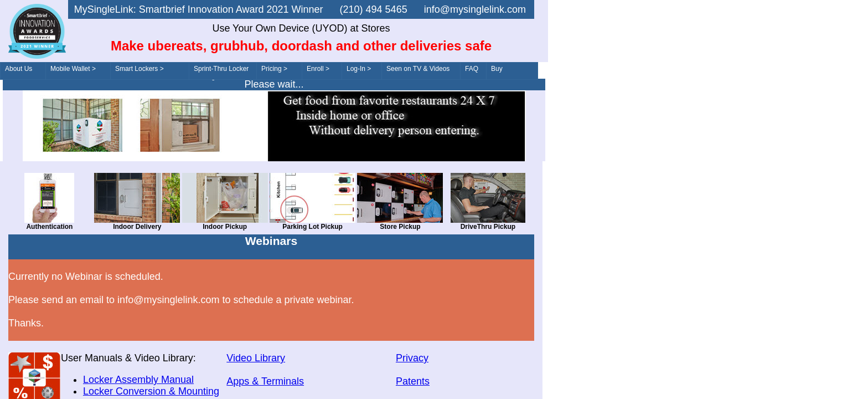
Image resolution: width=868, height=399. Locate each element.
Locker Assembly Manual (138, 380)
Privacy (412, 358)
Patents (413, 381)
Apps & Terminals (265, 381)
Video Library (256, 358)
